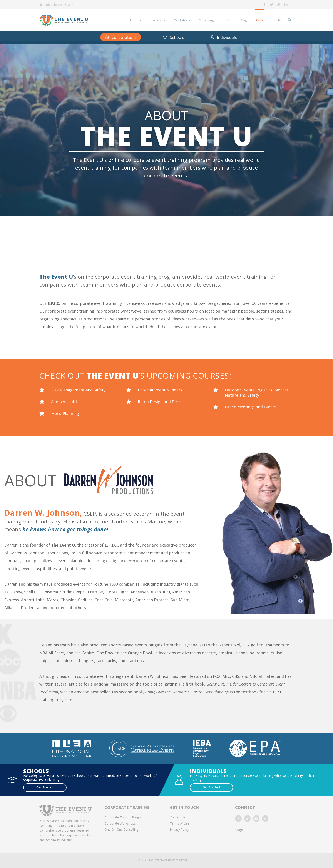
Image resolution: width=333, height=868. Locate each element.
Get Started (36, 787)
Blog (243, 20)
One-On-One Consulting (121, 829)
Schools (174, 37)
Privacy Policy (179, 829)
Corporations (121, 37)
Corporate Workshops (120, 823)
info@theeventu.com (59, 5)
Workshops (182, 20)
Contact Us (178, 817)
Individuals (224, 37)
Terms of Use (180, 823)
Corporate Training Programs (125, 817)
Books (227, 20)
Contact (278, 20)
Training (156, 20)
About (260, 20)
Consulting (206, 20)
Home (133, 20)
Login (239, 829)
